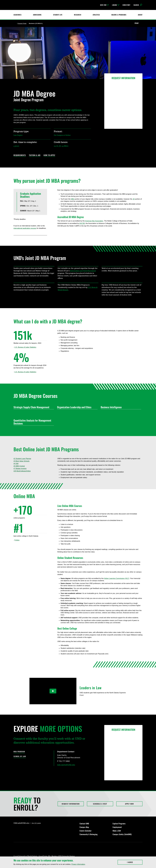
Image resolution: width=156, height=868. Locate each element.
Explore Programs (119, 824)
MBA (73, 199)
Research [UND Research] (78, 15)
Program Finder (22, 23)
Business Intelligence (120, 407)
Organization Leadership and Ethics (77, 407)
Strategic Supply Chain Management (33, 407)
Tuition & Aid (35, 155)
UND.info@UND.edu (21, 823)
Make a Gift (117, 831)
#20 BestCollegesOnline (22, 471)
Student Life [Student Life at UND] (58, 15)
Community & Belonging (89, 834)
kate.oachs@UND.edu (66, 765)
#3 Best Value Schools (21, 461)
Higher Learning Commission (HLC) (117, 578)
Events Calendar (86, 831)
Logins (116, 5)
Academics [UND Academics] (17, 15)
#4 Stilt (16, 464)
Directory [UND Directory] (126, 5)
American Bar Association (94, 221)
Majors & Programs (119, 15)
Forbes (17, 540)
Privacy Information (78, 864)
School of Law (20, 756)
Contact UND (84, 824)
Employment (117, 827)
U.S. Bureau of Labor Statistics (25, 347)
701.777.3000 (36, 823)
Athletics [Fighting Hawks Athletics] (96, 15)
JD (134, 199)
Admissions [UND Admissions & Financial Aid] (37, 15)
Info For (104, 5)
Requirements (20, 155)
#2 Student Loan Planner (22, 459)
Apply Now (129, 804)
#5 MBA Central (19, 466)
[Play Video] (53, 691)
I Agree (135, 862)
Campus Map (84, 827)
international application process (25, 228)
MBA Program (19, 752)
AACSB (82, 223)
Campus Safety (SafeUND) (122, 834)
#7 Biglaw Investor (20, 469)
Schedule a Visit (100, 804)
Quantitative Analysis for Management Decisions (33, 422)
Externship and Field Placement (83, 271)
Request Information (71, 804)
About (140, 15)
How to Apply (49, 155)
